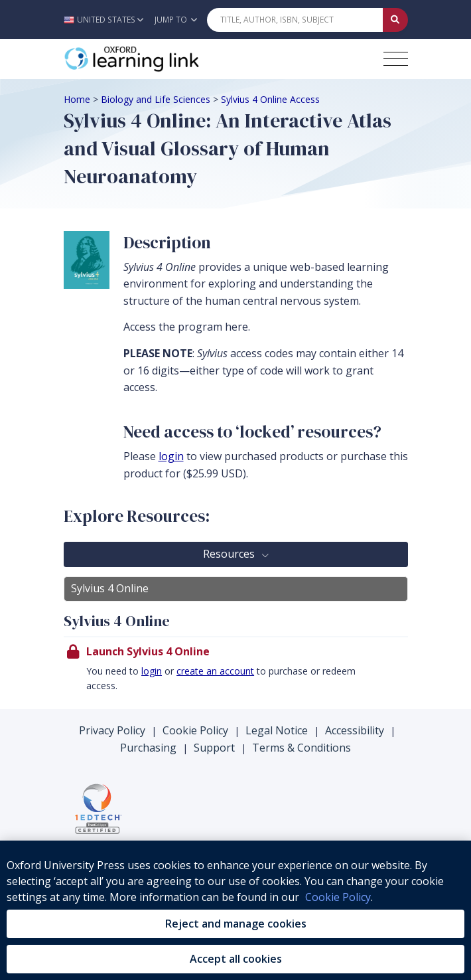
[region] (235, 910)
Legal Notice (277, 730)
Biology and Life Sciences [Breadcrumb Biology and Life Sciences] (156, 99)
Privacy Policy (112, 730)
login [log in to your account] (171, 456)
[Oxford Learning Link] (163, 59)
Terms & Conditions (302, 748)
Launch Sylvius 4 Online (148, 651)
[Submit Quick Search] (395, 20)
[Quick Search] (295, 20)
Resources (230, 554)
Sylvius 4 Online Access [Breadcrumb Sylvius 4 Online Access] (270, 99)
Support (214, 748)
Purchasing (148, 748)
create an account (215, 671)
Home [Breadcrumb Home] (77, 99)
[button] (107, 20)
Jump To (176, 20)
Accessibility (355, 730)
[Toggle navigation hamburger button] (396, 59)
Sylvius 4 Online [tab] (110, 588)
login (152, 671)
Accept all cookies (236, 959)
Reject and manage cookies (236, 924)
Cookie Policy (195, 730)
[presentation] (236, 673)
